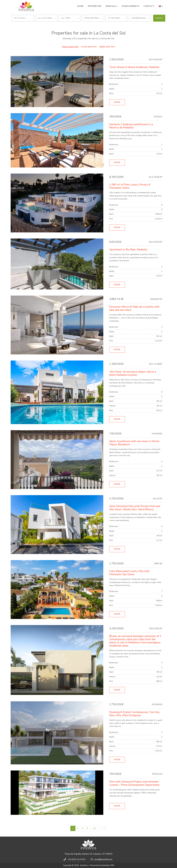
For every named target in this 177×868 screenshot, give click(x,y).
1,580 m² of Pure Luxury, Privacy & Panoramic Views (130, 186)
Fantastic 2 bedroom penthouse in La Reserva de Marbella (131, 126)
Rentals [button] (111, 6)
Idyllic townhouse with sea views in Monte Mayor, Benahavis (134, 443)
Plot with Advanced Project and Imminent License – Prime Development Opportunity (134, 783)
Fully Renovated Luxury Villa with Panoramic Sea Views (129, 573)
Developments (131, 6)
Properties (95, 6)
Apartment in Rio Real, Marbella (128, 250)
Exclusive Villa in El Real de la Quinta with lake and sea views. (134, 308)
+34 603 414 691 (77, 859)
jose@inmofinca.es (104, 859)
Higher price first (107, 47)
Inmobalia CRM (108, 865)
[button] (161, 6)
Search (159, 18)
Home (80, 6)
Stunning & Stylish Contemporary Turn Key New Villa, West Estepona (134, 714)
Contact (149, 6)
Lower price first (89, 47)
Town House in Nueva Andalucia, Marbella (134, 67)
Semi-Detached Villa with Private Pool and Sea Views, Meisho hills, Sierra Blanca (135, 508)
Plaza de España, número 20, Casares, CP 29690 (89, 854)
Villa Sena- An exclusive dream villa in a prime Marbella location (133, 373)
